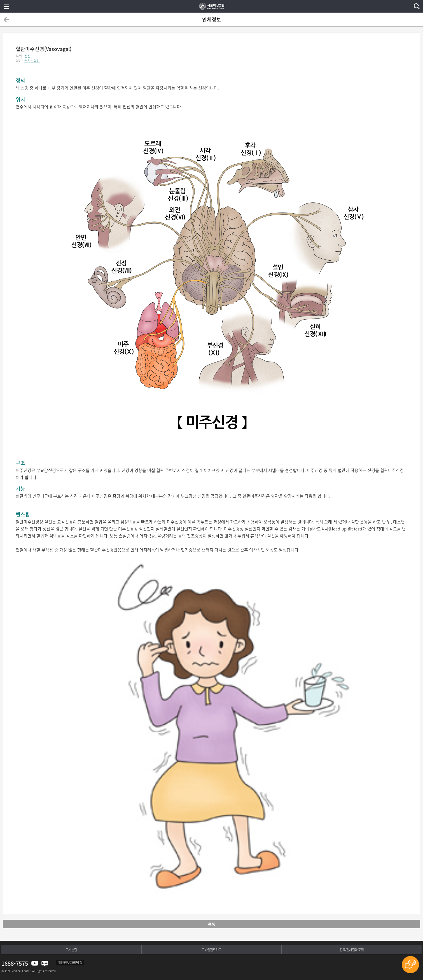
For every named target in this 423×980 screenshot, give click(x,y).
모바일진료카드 (211, 950)
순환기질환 (32, 60)
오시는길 (71, 950)
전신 (27, 56)
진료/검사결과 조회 (352, 950)
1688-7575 (15, 963)
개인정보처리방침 (70, 963)
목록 (212, 924)
